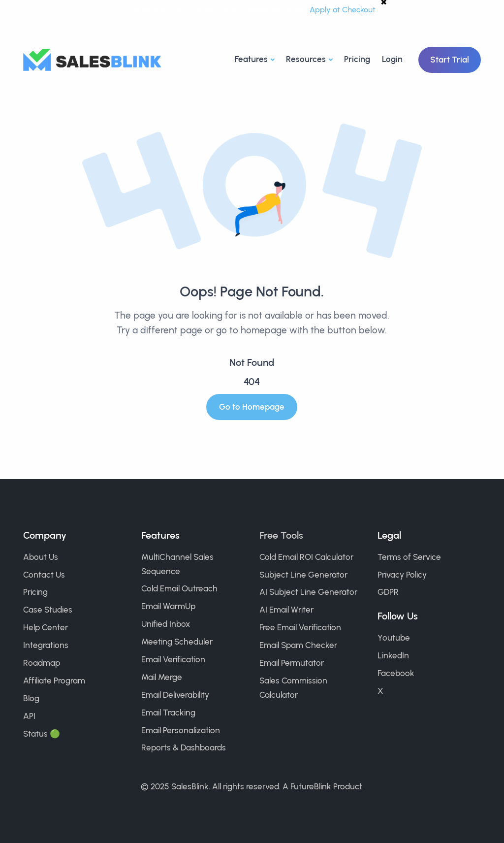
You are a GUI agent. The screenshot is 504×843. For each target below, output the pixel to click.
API (29, 716)
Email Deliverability (175, 695)
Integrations (46, 645)
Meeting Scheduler (177, 642)
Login (392, 59)
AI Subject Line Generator (308, 592)
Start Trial (450, 60)
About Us (41, 557)
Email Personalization (181, 730)
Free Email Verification (300, 627)
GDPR (388, 592)
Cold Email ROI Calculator (306, 557)
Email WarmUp (168, 606)
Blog (31, 698)
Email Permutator (292, 663)
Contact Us (44, 575)
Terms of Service (409, 557)
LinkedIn (393, 655)
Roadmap (42, 663)
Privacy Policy (402, 575)
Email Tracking (168, 713)
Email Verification (173, 659)
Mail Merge (162, 677)
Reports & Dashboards (184, 747)
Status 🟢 (42, 734)
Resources (306, 59)
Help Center (46, 627)
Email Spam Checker (298, 645)
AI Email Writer (286, 610)
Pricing (357, 59)
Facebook (396, 673)
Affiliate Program (54, 681)
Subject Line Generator (303, 575)
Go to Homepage (252, 407)
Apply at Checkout (343, 10)
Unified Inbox (166, 624)
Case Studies (48, 610)
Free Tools (281, 535)
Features (251, 59)
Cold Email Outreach (179, 588)
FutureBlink (311, 786)
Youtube (394, 638)
